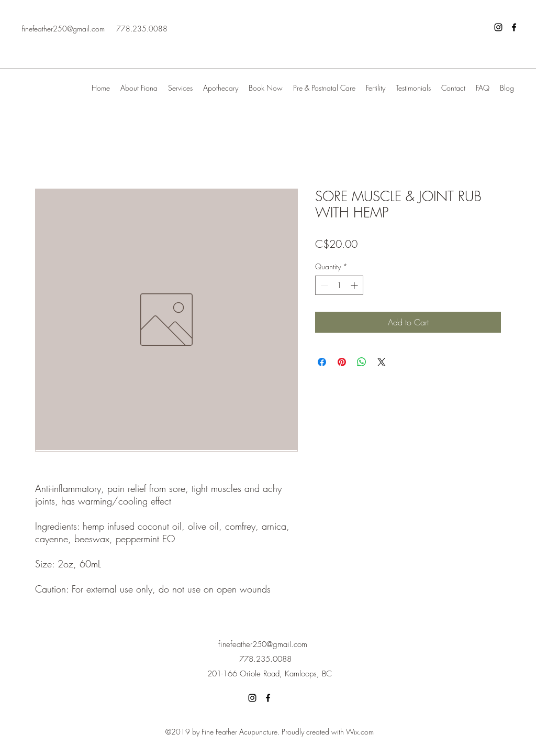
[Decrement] (323, 285)
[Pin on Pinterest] (342, 362)
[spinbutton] (339, 285)
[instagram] (498, 27)
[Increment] (355, 285)
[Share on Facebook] (322, 362)
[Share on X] (382, 362)
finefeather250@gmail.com (63, 29)
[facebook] (514, 27)
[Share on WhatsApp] (362, 362)
